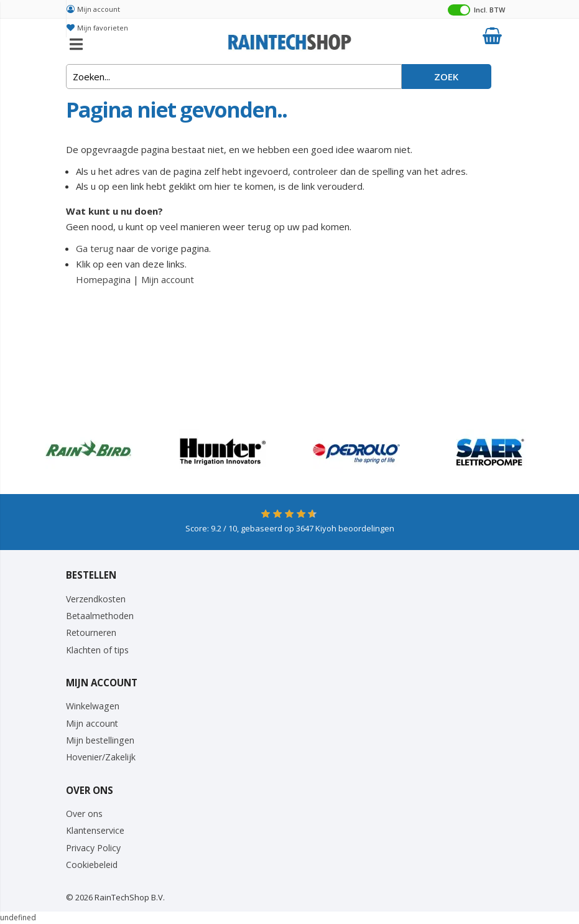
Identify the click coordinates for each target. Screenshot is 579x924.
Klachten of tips (97, 650)
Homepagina (103, 279)
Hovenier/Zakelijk (101, 757)
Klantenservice (95, 830)
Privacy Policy (93, 848)
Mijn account (99, 9)
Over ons (84, 814)
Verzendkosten (96, 599)
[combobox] (234, 77)
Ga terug (95, 248)
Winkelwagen (93, 706)
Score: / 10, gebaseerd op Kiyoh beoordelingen (290, 528)
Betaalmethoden (100, 616)
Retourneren (91, 632)
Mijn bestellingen (100, 740)
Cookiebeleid (92, 865)
